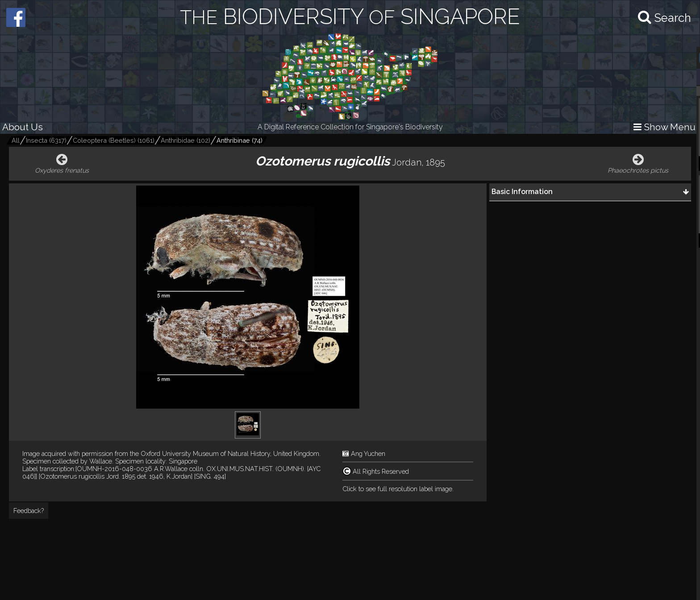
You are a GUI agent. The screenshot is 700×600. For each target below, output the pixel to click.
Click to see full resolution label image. (398, 489)
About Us (23, 127)
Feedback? (29, 511)
